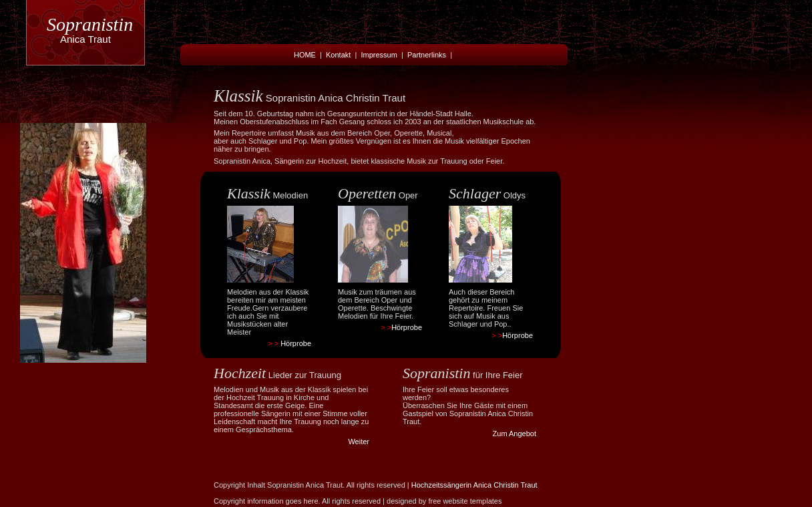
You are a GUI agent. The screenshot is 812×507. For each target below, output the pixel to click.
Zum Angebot (515, 434)
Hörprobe (296, 343)
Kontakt (338, 55)
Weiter (359, 442)
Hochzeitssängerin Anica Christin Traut (474, 485)
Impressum (379, 55)
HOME (305, 55)
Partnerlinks (427, 55)
